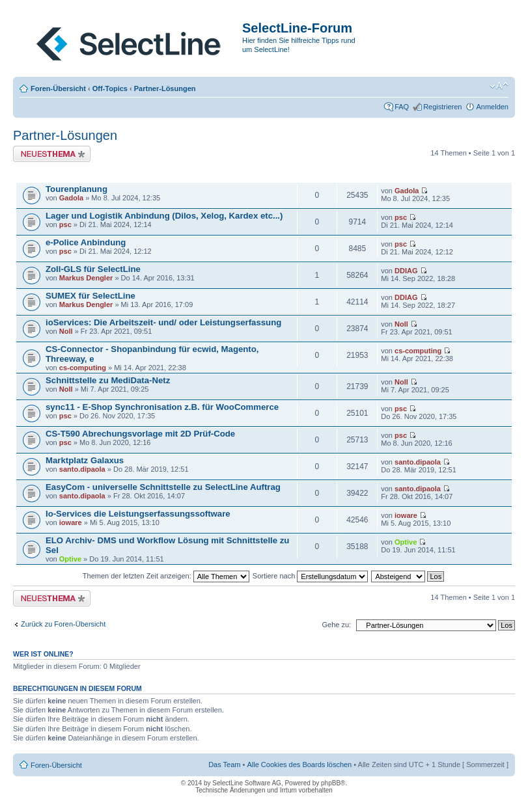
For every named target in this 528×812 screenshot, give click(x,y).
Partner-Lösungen (165, 88)
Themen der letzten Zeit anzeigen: (166, 576)
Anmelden (492, 107)
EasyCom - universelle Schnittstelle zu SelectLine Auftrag (163, 487)
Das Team (224, 765)
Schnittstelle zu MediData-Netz (108, 380)
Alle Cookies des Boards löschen (299, 765)
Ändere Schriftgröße (499, 86)
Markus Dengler (86, 278)
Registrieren (442, 107)
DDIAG (406, 271)
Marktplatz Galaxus (85, 460)
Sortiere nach (310, 576)
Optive (70, 559)
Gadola (71, 198)
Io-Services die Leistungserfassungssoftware (138, 514)
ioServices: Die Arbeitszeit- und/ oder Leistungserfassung (163, 322)
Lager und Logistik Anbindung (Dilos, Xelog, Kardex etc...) (164, 216)
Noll (66, 331)
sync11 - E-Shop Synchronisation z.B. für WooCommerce (162, 407)
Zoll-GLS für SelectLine (93, 269)
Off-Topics (110, 88)
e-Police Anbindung (86, 242)
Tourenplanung (76, 189)
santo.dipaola (82, 469)
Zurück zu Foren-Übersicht (63, 624)
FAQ (402, 107)
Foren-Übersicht (58, 88)
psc (65, 224)
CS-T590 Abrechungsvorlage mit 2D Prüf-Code (140, 434)
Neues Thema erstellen (52, 154)
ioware (71, 522)
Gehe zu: (336, 625)
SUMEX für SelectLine (90, 296)
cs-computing (83, 368)
